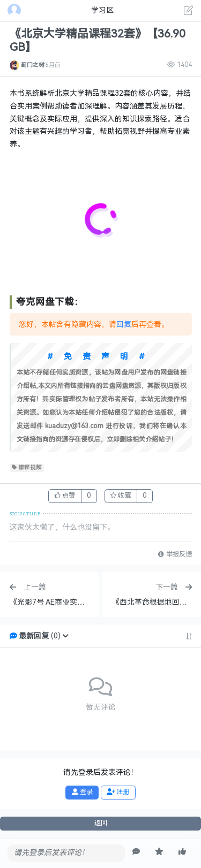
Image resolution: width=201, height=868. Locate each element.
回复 (124, 325)
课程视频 (27, 468)
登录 (82, 792)
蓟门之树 (33, 65)
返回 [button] (101, 823)
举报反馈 (175, 554)
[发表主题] (189, 12)
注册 (118, 792)
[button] (65, 636)
